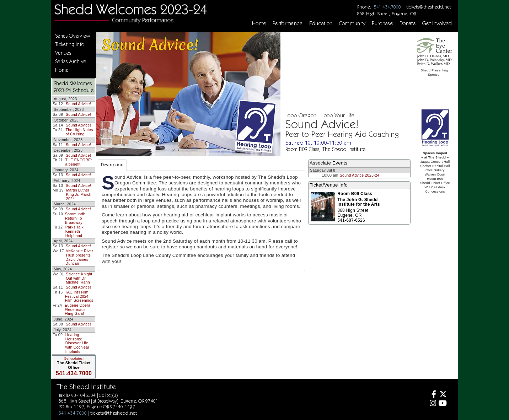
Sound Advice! (78, 104)
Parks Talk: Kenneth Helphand (75, 231)
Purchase (382, 23)
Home (259, 23)
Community (352, 23)
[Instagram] (432, 404)
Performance (288, 23)
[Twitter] (442, 395)
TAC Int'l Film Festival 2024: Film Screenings (79, 296)
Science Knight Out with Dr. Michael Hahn (79, 278)
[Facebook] (432, 395)
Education (321, 23)
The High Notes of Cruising (79, 132)
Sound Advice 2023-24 (360, 175)
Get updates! (74, 359)
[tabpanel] (202, 221)
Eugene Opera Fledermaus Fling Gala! (77, 309)
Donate (408, 23)
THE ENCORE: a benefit (79, 162)
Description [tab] (112, 165)
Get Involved (437, 23)
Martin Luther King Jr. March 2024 (79, 194)
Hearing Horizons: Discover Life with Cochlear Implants (77, 343)
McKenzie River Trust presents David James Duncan (79, 257)
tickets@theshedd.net (429, 7)
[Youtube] (442, 404)
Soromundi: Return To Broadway (75, 218)
